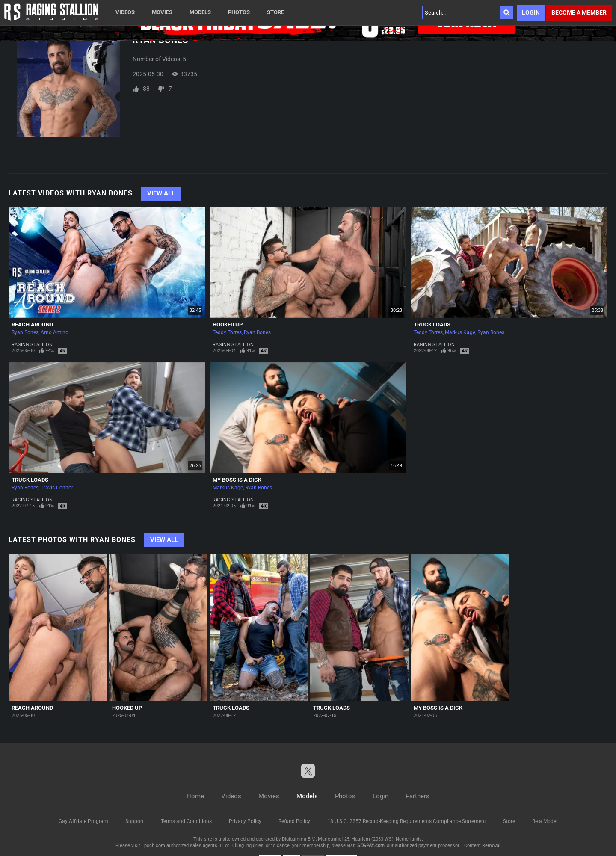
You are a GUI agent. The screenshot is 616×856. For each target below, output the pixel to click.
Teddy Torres (227, 332)
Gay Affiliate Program (83, 821)
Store (275, 12)
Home (195, 796)
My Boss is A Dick (237, 480)
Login (531, 12)
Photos (239, 12)
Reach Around (32, 324)
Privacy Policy (245, 821)
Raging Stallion (32, 345)
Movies (162, 12)
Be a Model (545, 821)
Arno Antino (55, 332)
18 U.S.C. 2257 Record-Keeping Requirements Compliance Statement (407, 821)
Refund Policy (294, 821)
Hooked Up (228, 324)
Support (135, 821)
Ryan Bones (25, 332)
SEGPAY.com (371, 846)
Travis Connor (57, 488)
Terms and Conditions (186, 821)
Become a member (579, 12)
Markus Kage (460, 332)
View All (161, 193)
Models (200, 12)
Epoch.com (153, 846)
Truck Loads (432, 324)
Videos (125, 12)
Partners (418, 796)
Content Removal (482, 846)
